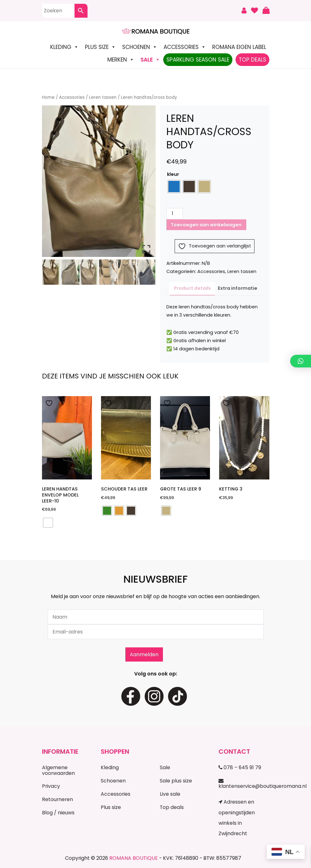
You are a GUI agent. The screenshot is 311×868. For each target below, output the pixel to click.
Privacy (51, 786)
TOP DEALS (252, 60)
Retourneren (57, 799)
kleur (173, 174)
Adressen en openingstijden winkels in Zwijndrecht (237, 818)
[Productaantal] (175, 214)
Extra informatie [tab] (238, 288)
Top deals (172, 807)
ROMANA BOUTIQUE (134, 858)
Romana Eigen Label (239, 47)
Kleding (64, 47)
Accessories (185, 47)
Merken (121, 60)
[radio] (174, 187)
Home (48, 97)
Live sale (170, 794)
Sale (165, 767)
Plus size (100, 47)
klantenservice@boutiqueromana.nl (244, 784)
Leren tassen (103, 97)
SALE (150, 60)
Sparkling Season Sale (198, 60)
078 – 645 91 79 (240, 767)
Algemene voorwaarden (58, 770)
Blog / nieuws (58, 813)
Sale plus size (176, 781)
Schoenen (140, 47)
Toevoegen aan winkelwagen (206, 225)
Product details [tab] (192, 288)
